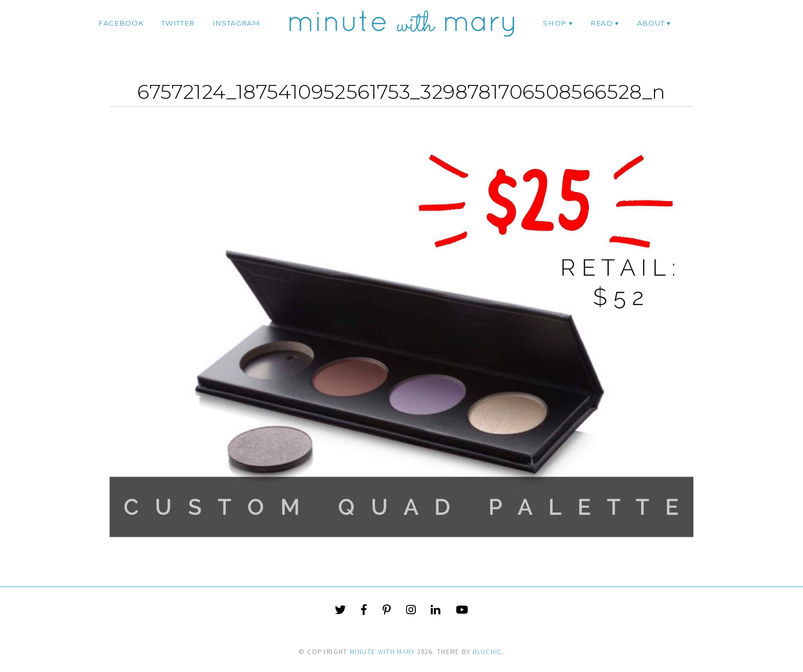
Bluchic (487, 652)
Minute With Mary (383, 652)
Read (602, 23)
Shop (555, 23)
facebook (121, 23)
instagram (236, 23)
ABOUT (651, 23)
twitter (178, 23)
